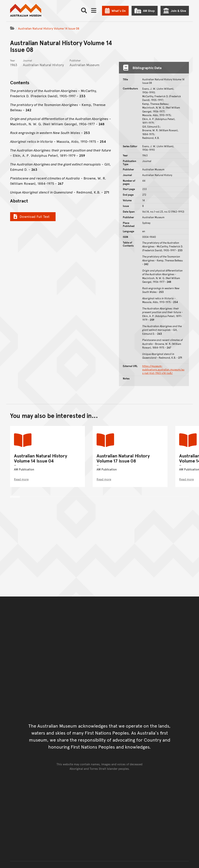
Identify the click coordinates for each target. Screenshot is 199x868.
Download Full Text (31, 216)
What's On (119, 11)
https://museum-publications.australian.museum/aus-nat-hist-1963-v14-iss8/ (163, 370)
